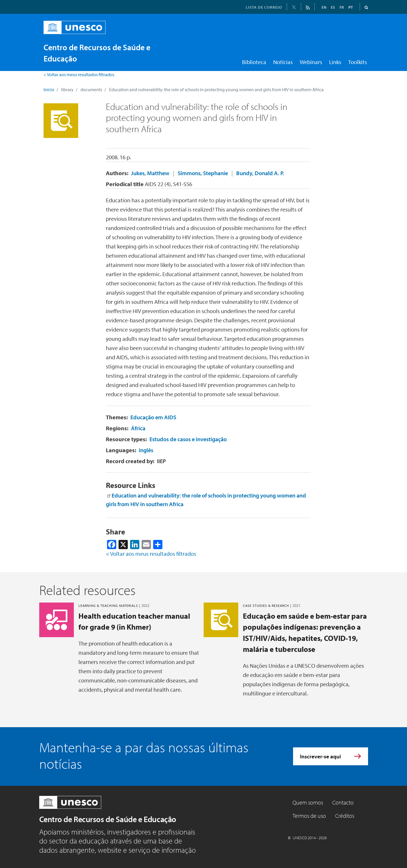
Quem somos (308, 802)
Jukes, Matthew (150, 173)
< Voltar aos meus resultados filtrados (79, 74)
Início (49, 89)
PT (351, 7)
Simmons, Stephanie (203, 173)
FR (342, 7)
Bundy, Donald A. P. (260, 173)
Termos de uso (309, 816)
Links (335, 62)
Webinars (311, 62)
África (138, 428)
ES (333, 7)
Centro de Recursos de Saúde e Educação (108, 819)
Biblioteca (254, 62)
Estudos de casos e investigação (188, 439)
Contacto (343, 802)
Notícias (283, 62)
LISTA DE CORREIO (264, 7)
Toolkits (358, 62)
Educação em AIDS (153, 417)
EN (324, 7)
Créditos (345, 816)
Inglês (146, 450)
